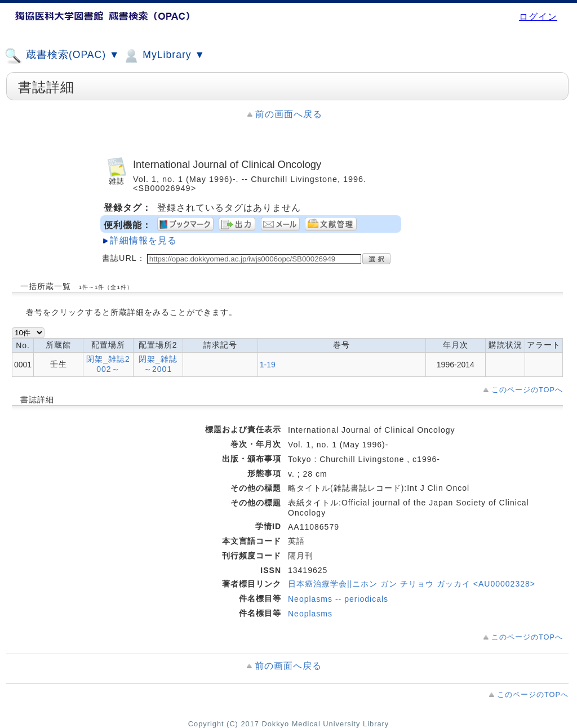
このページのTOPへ (527, 390)
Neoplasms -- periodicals (338, 599)
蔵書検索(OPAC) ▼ (62, 56)
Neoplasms (310, 614)
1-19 (268, 365)
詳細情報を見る (143, 240)
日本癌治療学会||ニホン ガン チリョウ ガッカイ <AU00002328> (412, 584)
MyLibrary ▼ (163, 56)
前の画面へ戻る (289, 114)
